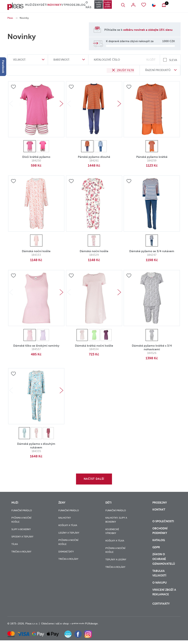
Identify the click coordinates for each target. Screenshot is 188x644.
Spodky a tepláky (22, 536)
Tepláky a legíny (116, 559)
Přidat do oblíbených (13, 87)
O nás (98, 6)
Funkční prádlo (22, 510)
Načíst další (94, 479)
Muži (29, 6)
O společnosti (164, 522)
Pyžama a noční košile (21, 520)
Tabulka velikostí (160, 576)
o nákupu (160, 586)
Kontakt (159, 510)
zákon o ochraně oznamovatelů (164, 562)
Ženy (39, 6)
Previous (11, 104)
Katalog (159, 542)
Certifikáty (161, 607)
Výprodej (75, 6)
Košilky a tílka (68, 525)
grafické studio (80, 627)
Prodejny (160, 502)
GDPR (156, 550)
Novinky (60, 6)
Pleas (10, 18)
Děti (49, 6)
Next (62, 104)
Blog (88, 6)
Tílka (15, 544)
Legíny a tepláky (69, 533)
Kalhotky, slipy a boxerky (116, 520)
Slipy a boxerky (21, 529)
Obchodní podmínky (160, 532)
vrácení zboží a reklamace (164, 596)
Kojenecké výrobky (112, 531)
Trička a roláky (21, 551)
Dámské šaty (66, 551)
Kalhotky (65, 518)
